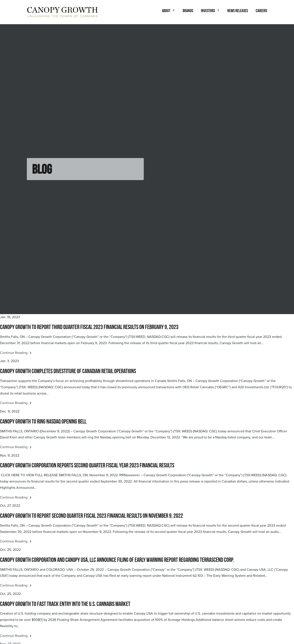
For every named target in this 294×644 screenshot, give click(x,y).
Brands (188, 11)
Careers (261, 11)
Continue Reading (16, 353)
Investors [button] (208, 11)
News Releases (238, 11)
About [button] (166, 11)
